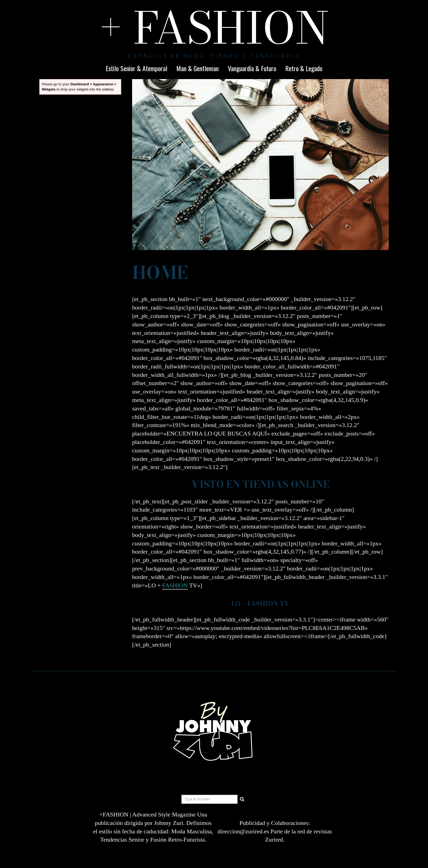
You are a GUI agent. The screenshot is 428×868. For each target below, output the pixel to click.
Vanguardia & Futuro (252, 68)
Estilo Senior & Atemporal (136, 68)
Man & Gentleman (197, 68)
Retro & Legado (304, 68)
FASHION (175, 585)
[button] (242, 799)
